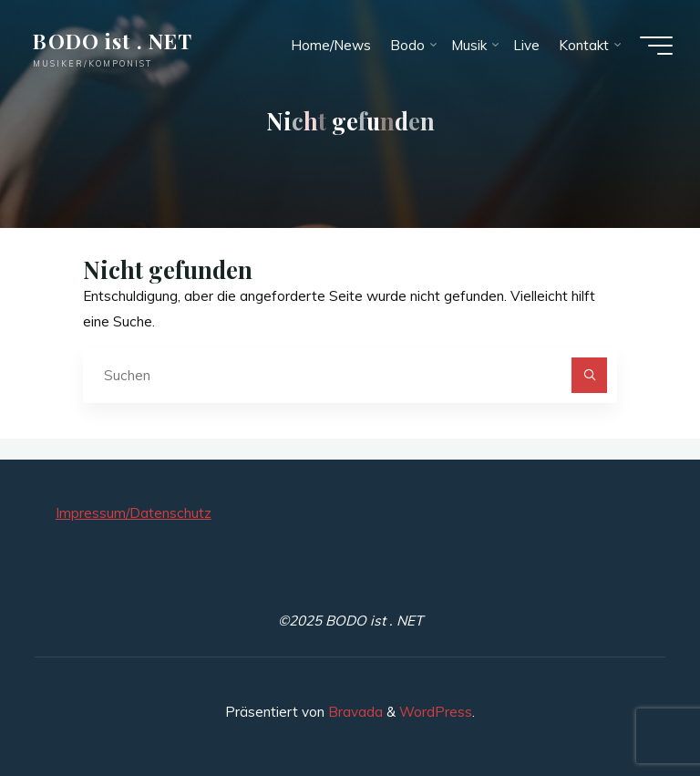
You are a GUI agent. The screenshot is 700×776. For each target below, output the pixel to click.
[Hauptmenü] (656, 46)
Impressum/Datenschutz (134, 513)
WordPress (436, 712)
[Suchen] (590, 376)
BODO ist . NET (113, 41)
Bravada (354, 712)
